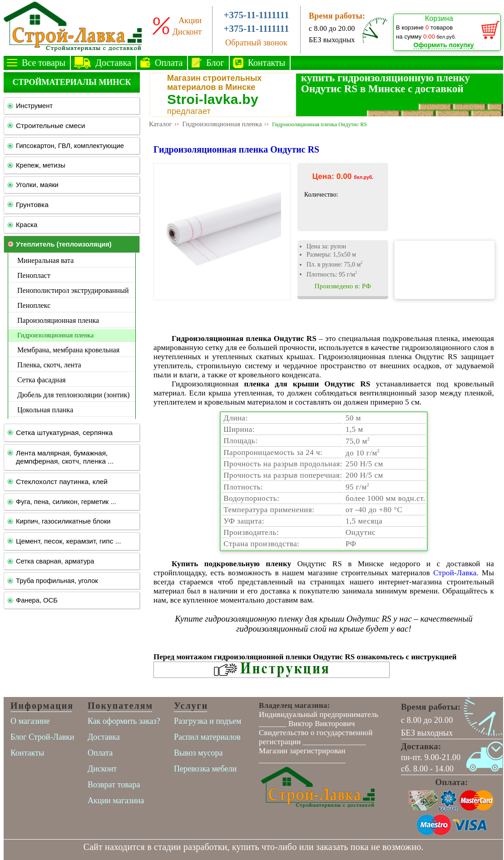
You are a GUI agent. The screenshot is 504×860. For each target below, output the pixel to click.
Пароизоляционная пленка (58, 320)
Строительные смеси (50, 126)
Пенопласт (34, 275)
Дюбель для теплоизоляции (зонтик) (74, 395)
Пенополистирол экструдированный (73, 290)
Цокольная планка (45, 410)
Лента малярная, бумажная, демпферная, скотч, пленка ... (65, 457)
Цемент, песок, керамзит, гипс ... (69, 541)
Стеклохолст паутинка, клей (62, 482)
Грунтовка (32, 205)
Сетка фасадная (42, 380)
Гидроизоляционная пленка (55, 335)
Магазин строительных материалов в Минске (214, 83)
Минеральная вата (45, 260)
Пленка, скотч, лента (49, 365)
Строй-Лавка (455, 573)
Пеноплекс (34, 305)
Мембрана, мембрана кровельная (68, 350)
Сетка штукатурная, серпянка (64, 432)
